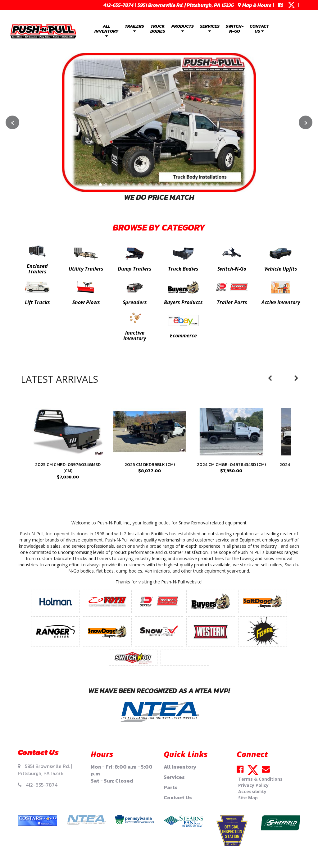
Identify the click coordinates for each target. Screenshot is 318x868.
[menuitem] (107, 31)
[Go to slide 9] (145, 185)
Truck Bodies (158, 29)
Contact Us (178, 797)
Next (299, 378)
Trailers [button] (134, 28)
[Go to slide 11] (156, 185)
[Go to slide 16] (184, 185)
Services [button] (210, 28)
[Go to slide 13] (167, 185)
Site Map (248, 798)
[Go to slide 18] (195, 185)
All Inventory (180, 767)
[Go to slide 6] (128, 185)
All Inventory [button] (107, 31)
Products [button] (183, 28)
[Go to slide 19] (201, 185)
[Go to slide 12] (162, 185)
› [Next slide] (306, 122)
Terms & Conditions (260, 779)
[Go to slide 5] (123, 185)
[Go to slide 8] (139, 185)
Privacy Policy (253, 785)
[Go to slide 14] (173, 185)
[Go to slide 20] (207, 185)
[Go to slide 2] (106, 185)
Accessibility (252, 791)
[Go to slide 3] (111, 185)
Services (174, 777)
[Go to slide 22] (218, 185)
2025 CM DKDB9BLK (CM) (150, 465)
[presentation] (68, 432)
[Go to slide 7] (134, 185)
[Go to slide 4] (117, 185)
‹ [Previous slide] (13, 122)
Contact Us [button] (259, 29)
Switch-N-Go (235, 29)
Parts (171, 787)
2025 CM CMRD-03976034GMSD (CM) (68, 468)
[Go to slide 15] (179, 185)
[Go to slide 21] (212, 185)
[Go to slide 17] (190, 185)
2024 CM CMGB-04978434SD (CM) (231, 465)
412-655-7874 (118, 5)
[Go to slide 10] (151, 185)
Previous (273, 378)
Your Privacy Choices (159, 852)
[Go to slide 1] (100, 185)
